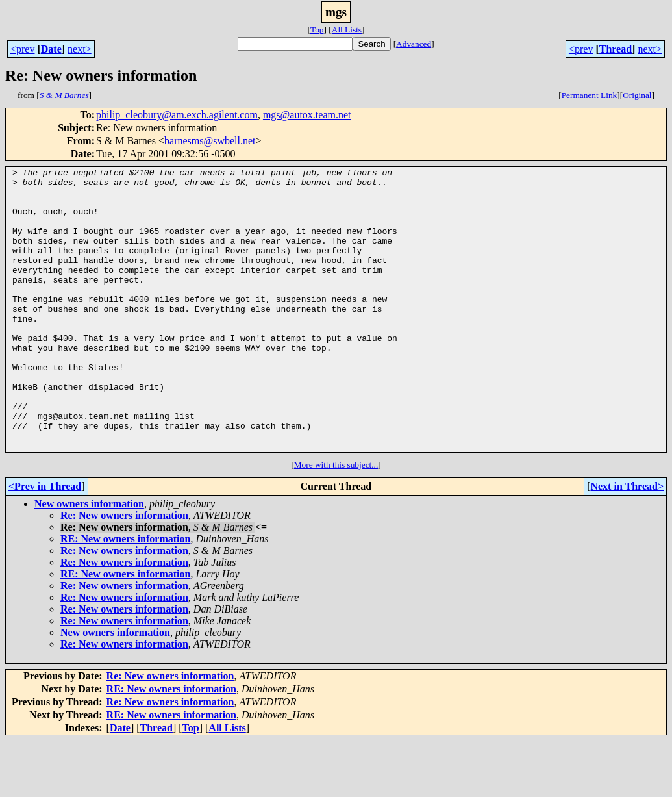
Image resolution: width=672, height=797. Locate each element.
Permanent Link (590, 95)
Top (317, 30)
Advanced (414, 44)
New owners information (89, 560)
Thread (616, 49)
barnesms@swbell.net (210, 141)
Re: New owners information (124, 572)
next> (80, 49)
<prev (22, 49)
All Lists (347, 30)
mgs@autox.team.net (307, 115)
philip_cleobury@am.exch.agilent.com (177, 115)
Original (637, 95)
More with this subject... (336, 521)
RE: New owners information (125, 595)
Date (51, 49)
